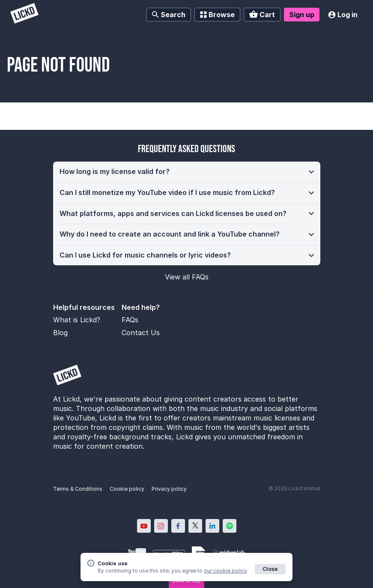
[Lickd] (24, 14)
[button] (187, 172)
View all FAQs (187, 277)
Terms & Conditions (78, 489)
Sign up (302, 15)
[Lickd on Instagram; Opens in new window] (161, 526)
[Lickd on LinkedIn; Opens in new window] (212, 526)
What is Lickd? (77, 320)
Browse (217, 15)
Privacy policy (169, 489)
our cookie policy (225, 571)
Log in (343, 15)
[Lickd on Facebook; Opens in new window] (178, 526)
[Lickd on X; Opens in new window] (195, 526)
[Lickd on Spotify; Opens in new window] (230, 526)
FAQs (130, 320)
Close (270, 569)
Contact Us (141, 333)
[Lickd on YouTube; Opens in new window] (144, 526)
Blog (60, 333)
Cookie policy (127, 489)
